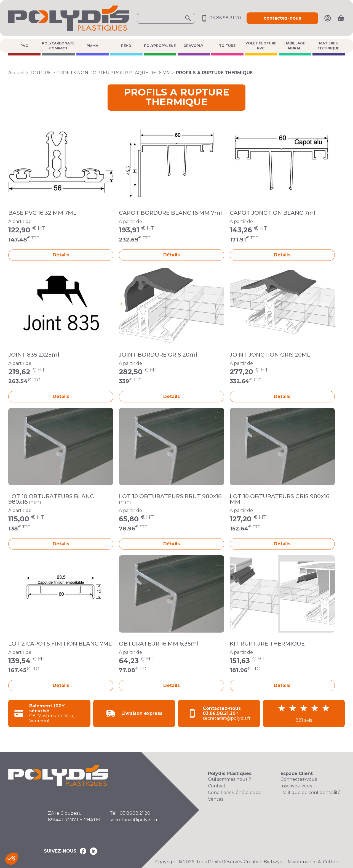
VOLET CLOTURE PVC (261, 46)
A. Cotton (328, 862)
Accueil (16, 73)
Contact (217, 786)
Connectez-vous (299, 779)
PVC (24, 46)
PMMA (92, 46)
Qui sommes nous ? (229, 779)
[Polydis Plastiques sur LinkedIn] (93, 851)
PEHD (126, 46)
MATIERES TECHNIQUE (328, 46)
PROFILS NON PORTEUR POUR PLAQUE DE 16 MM (113, 73)
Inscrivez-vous (296, 786)
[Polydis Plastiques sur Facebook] (83, 851)
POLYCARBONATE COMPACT (58, 46)
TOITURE (227, 46)
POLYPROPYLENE (160, 46)
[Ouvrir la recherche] (166, 18)
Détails (61, 255)
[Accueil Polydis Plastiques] (69, 18)
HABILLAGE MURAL (295, 46)
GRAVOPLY (193, 46)
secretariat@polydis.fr (134, 820)
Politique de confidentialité (311, 793)
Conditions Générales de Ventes (235, 796)
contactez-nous (282, 18)
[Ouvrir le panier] (341, 18)
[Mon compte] (328, 18)
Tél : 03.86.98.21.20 (130, 813)
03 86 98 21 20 (221, 18)
